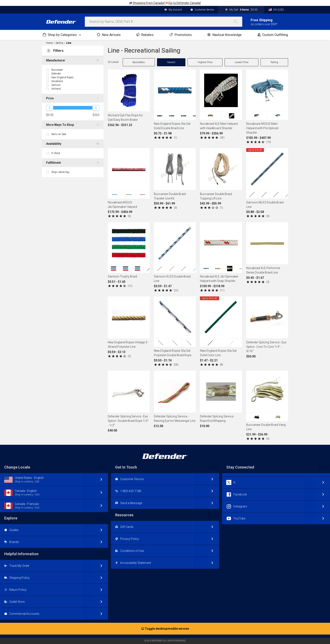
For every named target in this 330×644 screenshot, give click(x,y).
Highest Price (205, 62)
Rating (274, 62)
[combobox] (164, 22)
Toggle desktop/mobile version (165, 629)
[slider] (49, 108)
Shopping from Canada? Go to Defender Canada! (165, 3)
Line (69, 43)
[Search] (238, 22)
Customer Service (202, 10)
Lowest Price (242, 62)
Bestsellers (139, 62)
